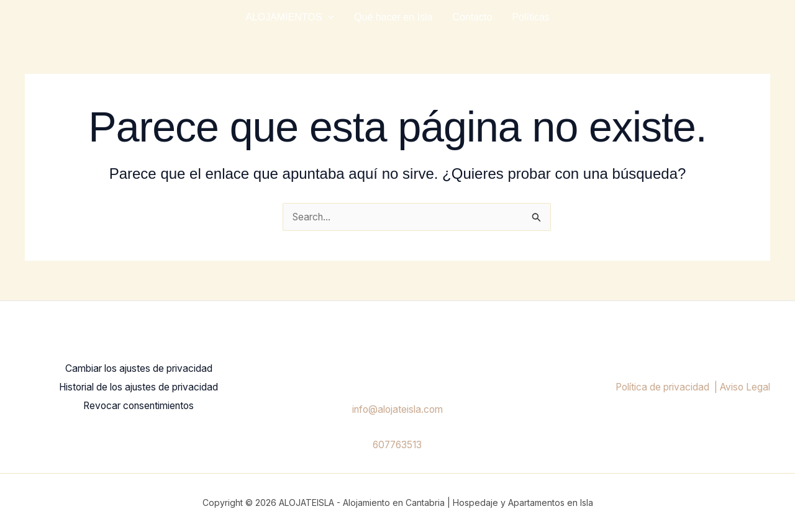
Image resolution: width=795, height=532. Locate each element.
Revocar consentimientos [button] (139, 405)
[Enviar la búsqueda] (537, 218)
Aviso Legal (743, 387)
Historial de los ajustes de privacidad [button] (139, 387)
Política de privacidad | (661, 387)
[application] (328, 17)
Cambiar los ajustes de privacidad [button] (139, 370)
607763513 (397, 444)
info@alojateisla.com (397, 410)
